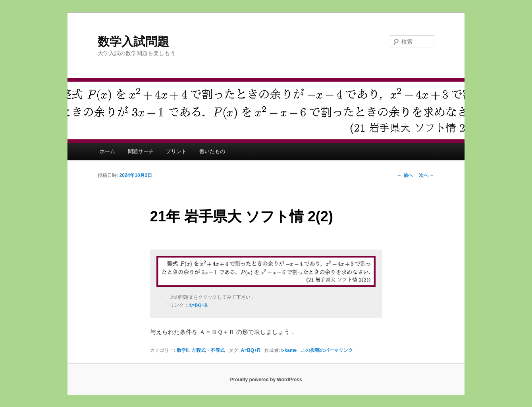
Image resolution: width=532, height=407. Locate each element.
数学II (183, 350)
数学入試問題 (133, 41)
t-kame (289, 350)
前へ (405, 175)
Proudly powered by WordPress (266, 380)
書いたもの (212, 151)
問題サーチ (141, 151)
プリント (176, 151)
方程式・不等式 (208, 350)
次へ (427, 175)
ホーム (107, 151)
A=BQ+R (251, 350)
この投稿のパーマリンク (327, 350)
